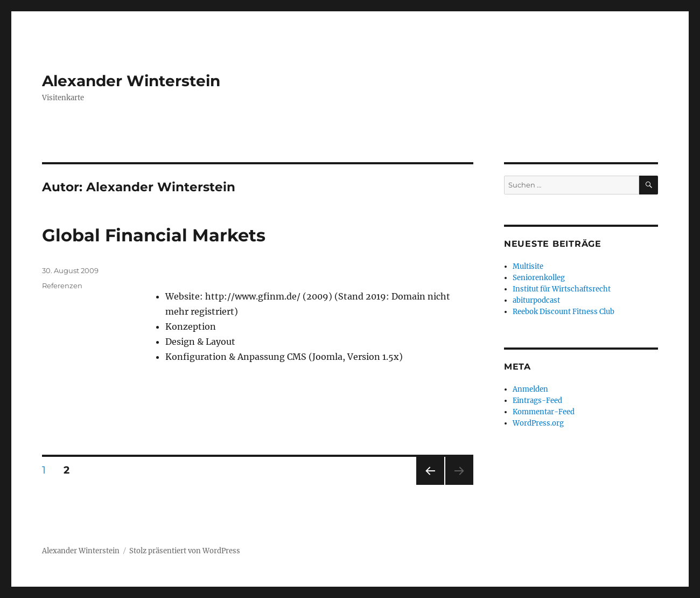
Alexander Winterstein (131, 81)
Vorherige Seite (429, 485)
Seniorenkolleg (539, 278)
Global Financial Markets (154, 235)
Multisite (528, 266)
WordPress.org (538, 423)
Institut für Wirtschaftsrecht (562, 289)
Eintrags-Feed (537, 401)
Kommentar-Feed (544, 412)
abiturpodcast (536, 300)
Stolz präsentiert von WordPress (185, 551)
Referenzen (62, 286)
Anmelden (530, 389)
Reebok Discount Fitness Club (563, 312)
